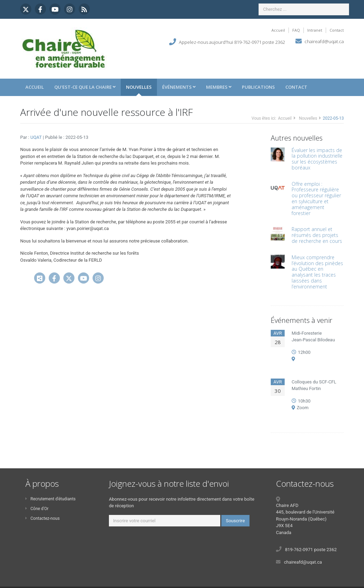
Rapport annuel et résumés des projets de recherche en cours (317, 235)
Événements (179, 87)
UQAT (37, 137)
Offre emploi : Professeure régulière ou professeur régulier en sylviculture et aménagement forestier (316, 198)
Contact (337, 30)
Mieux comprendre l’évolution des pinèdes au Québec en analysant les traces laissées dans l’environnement (317, 272)
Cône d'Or (37, 509)
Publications (258, 87)
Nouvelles (139, 87)
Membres (219, 87)
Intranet (315, 30)
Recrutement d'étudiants (50, 499)
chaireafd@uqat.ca (324, 41)
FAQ (296, 30)
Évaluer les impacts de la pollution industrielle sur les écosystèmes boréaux (317, 159)
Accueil (278, 30)
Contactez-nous (42, 518)
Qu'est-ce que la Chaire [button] (85, 87)
